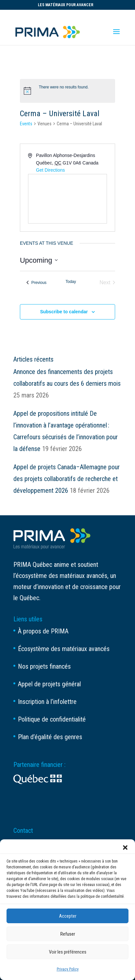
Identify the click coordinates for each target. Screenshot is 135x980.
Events (26, 124)
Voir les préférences (68, 952)
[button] (125, 848)
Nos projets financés (44, 666)
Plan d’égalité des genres (50, 737)
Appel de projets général (49, 684)
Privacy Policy (68, 969)
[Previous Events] (37, 283)
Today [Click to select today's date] (71, 282)
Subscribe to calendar (64, 312)
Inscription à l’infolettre (47, 702)
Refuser (68, 934)
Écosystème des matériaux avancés (64, 649)
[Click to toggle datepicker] (39, 260)
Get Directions (50, 170)
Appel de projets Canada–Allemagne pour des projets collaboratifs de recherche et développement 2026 (67, 479)
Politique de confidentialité (52, 719)
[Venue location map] (67, 199)
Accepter (68, 916)
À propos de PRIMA (43, 631)
